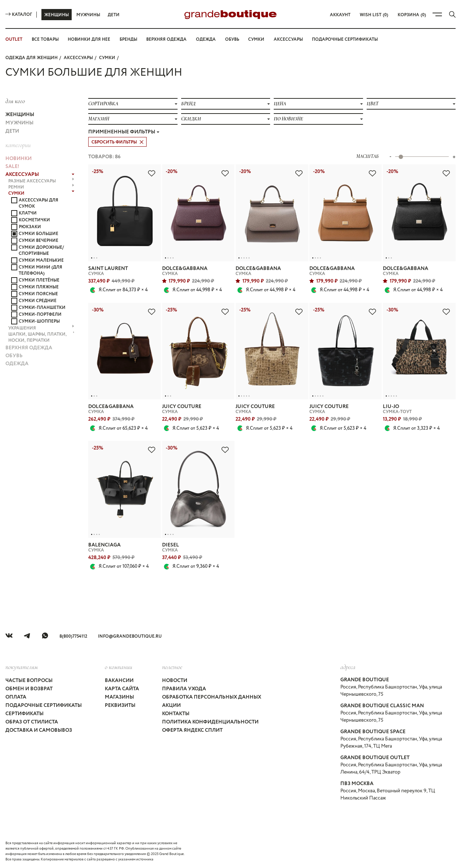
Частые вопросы (29, 681)
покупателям (22, 667)
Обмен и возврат (29, 689)
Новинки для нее (89, 39)
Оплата (16, 697)
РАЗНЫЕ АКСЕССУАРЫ (41, 181)
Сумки (256, 39)
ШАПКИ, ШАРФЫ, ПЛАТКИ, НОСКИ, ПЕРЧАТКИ (41, 337)
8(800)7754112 (73, 636)
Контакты (176, 714)
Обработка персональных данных (212, 697)
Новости (175, 681)
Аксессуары (288, 39)
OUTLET (14, 39)
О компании (118, 667)
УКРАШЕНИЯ (41, 328)
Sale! (12, 167)
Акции (171, 705)
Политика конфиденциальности (210, 722)
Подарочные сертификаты (345, 39)
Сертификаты (24, 714)
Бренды (128, 39)
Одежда (206, 39)
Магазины (119, 697)
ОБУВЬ (14, 356)
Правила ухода (184, 689)
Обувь (232, 39)
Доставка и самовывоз (39, 730)
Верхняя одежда (166, 39)
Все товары (45, 39)
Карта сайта (122, 689)
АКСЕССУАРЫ (78, 58)
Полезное (172, 667)
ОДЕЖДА (17, 364)
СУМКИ (107, 58)
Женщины (57, 15)
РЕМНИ (41, 187)
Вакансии (119, 681)
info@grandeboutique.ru (130, 636)
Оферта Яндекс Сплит (192, 730)
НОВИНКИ (19, 159)
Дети (114, 15)
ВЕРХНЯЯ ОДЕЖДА (29, 348)
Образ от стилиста (32, 722)
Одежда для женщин (32, 58)
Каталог (19, 15)
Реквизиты (120, 705)
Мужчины (88, 15)
